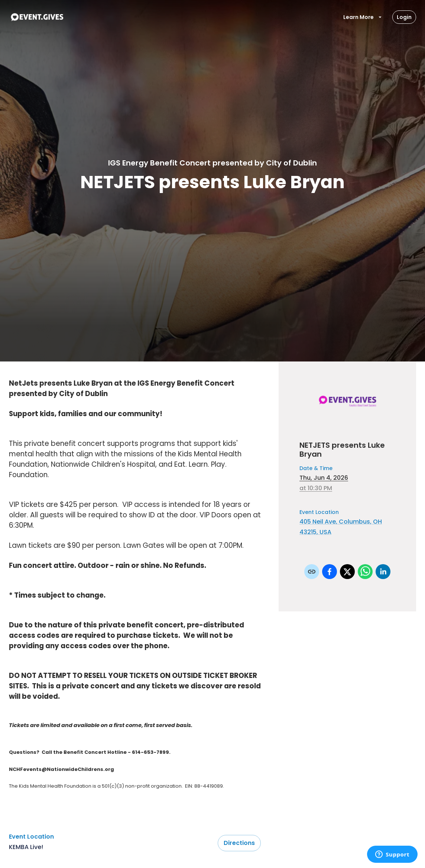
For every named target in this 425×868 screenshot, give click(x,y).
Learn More (363, 17)
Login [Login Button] (404, 17)
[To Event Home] (37, 17)
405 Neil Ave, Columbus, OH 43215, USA (341, 527)
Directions (239, 843)
